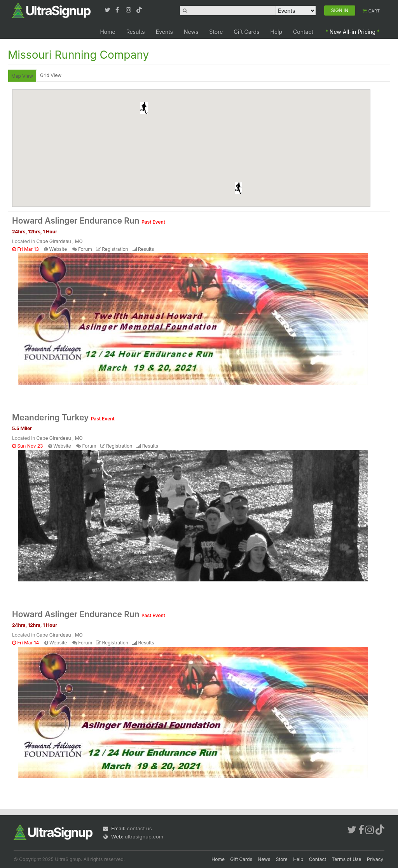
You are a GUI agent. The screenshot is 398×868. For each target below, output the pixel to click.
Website (58, 249)
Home (107, 32)
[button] (144, 108)
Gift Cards (246, 32)
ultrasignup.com (144, 836)
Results (136, 32)
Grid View (51, 75)
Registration (115, 249)
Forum (85, 249)
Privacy (375, 859)
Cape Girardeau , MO (60, 241)
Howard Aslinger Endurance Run (89, 221)
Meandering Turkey (63, 417)
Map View (22, 76)
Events (164, 32)
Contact (303, 32)
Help (277, 32)
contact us (139, 828)
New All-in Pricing (353, 32)
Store (216, 32)
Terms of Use (347, 859)
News (191, 32)
